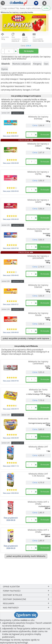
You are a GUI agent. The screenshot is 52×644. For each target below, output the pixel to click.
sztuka (6, 113)
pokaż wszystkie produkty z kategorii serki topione (26, 338)
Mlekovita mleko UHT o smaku (38, 503)
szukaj (46, 8)
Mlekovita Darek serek (38, 419)
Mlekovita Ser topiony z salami (38, 201)
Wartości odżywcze (21, 64)
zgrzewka (18, 113)
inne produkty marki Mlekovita (26, 346)
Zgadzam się (26, 615)
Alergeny (37, 64)
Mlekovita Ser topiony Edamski (38, 286)
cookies (24, 620)
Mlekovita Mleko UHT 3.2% (38, 448)
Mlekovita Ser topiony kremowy (38, 118)
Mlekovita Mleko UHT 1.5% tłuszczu (38, 475)
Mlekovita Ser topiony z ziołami (38, 145)
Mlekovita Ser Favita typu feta (38, 391)
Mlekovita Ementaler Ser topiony (38, 230)
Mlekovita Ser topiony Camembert (38, 362)
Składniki (6, 64)
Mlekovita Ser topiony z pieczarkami (38, 257)
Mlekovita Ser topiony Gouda (38, 314)
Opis (46, 64)
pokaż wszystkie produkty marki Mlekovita (26, 556)
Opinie (4, 69)
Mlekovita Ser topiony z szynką (38, 173)
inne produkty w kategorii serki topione (26, 96)
